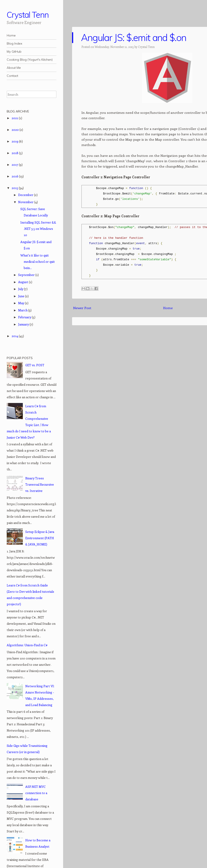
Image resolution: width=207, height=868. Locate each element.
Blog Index (14, 43)
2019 (15, 141)
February (25, 317)
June (22, 296)
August (23, 282)
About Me (14, 68)
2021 (15, 118)
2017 (15, 165)
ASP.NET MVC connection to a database (36, 793)
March (23, 310)
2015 (15, 188)
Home (11, 35)
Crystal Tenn (28, 15)
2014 (15, 336)
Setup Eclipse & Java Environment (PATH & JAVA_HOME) (40, 538)
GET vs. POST (35, 365)
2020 (16, 130)
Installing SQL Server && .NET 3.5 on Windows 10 (38, 229)
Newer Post (82, 308)
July (21, 289)
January (24, 324)
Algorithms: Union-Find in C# (27, 645)
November (26, 202)
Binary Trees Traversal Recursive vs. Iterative (40, 484)
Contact (12, 76)
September (27, 275)
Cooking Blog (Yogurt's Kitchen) (30, 60)
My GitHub (14, 52)
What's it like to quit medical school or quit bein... (38, 262)
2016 (15, 176)
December (26, 195)
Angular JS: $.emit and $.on (134, 38)
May (21, 303)
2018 (15, 153)
